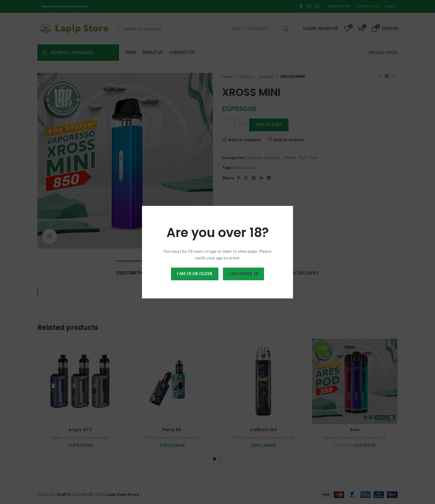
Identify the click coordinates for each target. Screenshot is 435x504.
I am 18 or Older (195, 273)
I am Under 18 (243, 273)
